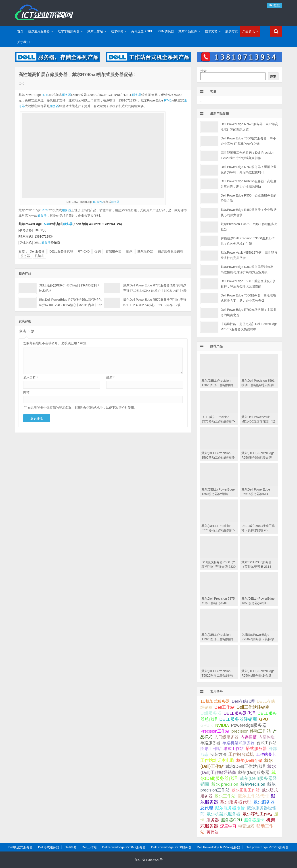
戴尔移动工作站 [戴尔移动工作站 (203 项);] (257, 814)
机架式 (39, 256)
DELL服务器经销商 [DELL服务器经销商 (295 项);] (238, 719)
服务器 (67, 95)
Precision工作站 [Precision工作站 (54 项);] (215, 731)
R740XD (98, 202)
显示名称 (30, 377)
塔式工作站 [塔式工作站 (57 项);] (234, 749)
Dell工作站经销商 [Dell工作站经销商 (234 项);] (253, 707)
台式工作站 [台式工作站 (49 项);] (267, 743)
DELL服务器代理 (61, 251)
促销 (98, 251)
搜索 (203, 71)
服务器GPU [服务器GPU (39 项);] (231, 820)
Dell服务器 (37, 251)
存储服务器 (113, 251)
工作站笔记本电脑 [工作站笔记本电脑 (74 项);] (217, 760)
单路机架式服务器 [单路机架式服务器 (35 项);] (238, 743)
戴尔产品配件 (188, 31)
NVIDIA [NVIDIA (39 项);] (222, 725)
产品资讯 (249, 31)
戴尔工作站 (95, 31)
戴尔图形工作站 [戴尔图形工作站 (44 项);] (246, 790)
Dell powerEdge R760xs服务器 (267, 847)
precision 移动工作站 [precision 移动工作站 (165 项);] (251, 731)
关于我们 (23, 42)
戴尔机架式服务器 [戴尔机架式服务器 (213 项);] (224, 814)
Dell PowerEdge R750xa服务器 (124, 847)
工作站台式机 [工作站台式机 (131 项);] (241, 754)
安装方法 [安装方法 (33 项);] (218, 754)
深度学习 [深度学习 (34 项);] (228, 826)
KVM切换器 (166, 31)
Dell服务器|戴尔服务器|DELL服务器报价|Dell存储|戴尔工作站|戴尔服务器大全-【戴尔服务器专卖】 (44, 12)
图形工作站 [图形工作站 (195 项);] (211, 749)
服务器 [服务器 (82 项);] (213, 820)
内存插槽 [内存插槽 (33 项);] (249, 737)
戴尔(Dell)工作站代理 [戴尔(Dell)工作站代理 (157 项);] (246, 766)
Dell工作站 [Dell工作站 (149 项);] (224, 707)
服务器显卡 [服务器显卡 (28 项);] (254, 820)
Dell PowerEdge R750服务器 (171, 847)
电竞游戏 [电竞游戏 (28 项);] (246, 826)
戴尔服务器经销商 (170, 251)
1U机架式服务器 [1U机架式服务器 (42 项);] (215, 701)
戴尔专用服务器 (69, 31)
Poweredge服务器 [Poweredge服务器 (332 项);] (249, 725)
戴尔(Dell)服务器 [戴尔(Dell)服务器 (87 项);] (254, 772)
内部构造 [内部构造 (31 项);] (267, 737)
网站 (26, 392)
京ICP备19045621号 (148, 860)
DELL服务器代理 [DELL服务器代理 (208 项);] (239, 713)
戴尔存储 (117, 31)
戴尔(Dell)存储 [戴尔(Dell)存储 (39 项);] (249, 760)
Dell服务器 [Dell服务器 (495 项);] (211, 713)
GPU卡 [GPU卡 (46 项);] (207, 725)
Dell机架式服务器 (21, 847)
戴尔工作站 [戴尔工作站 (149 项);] (225, 796)
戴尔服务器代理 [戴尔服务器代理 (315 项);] (236, 802)
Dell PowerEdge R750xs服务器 (219, 847)
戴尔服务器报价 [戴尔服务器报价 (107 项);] (230, 808)
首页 (20, 31)
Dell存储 (71, 847)
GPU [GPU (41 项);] (264, 719)
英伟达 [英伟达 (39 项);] (213, 832)
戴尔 (129, 251)
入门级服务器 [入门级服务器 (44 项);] (226, 737)
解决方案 (232, 31)
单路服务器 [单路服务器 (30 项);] (210, 743)
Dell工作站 (89, 847)
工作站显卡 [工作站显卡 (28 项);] (266, 754)
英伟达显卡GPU (142, 31)
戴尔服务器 (145, 251)
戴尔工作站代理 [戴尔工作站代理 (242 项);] (253, 796)
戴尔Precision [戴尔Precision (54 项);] (253, 784)
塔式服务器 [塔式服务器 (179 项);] (256, 749)
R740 (45, 95)
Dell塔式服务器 (49, 847)
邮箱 (110, 377)
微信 (274, 5)
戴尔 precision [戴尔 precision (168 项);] (225, 784)
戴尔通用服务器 (39, 31)
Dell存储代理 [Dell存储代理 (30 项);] (243, 701)
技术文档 (211, 31)
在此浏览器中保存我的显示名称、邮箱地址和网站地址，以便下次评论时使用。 (82, 408)
